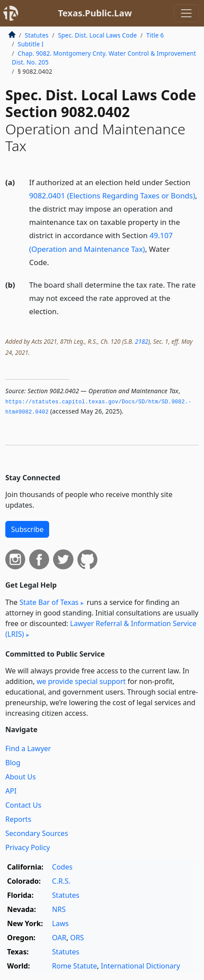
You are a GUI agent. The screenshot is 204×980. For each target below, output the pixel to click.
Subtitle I (31, 44)
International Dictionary (140, 966)
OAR (59, 938)
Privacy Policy (28, 847)
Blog (13, 763)
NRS (59, 909)
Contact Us (23, 805)
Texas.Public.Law (95, 13)
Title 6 (155, 35)
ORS (77, 938)
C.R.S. (62, 881)
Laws (61, 923)
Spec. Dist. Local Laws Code (97, 35)
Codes (62, 867)
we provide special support (81, 681)
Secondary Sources (37, 833)
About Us (21, 777)
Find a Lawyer (28, 748)
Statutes (37, 35)
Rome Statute (75, 966)
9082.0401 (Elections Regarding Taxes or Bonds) (112, 196)
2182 (142, 341)
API (11, 791)
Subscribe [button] (27, 529)
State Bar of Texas (49, 602)
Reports (18, 819)
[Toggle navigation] (186, 13)
